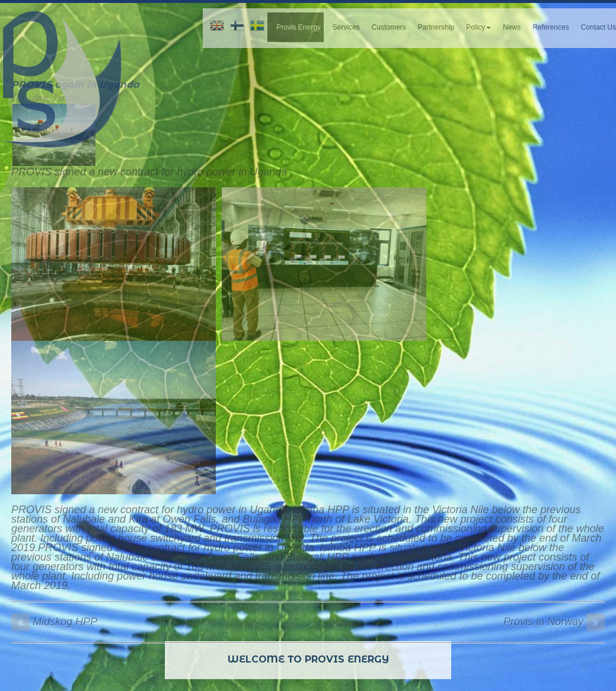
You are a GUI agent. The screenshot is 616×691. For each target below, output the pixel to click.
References (550, 27)
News (512, 27)
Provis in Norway (554, 622)
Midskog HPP (54, 622)
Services (346, 27)
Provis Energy (299, 27)
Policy (478, 27)
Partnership (436, 27)
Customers (389, 27)
